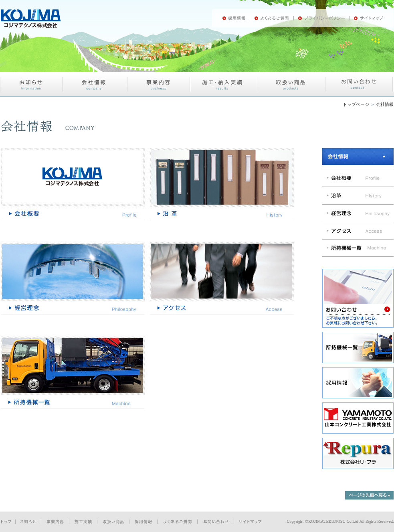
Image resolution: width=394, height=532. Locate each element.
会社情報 (385, 104)
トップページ (356, 104)
